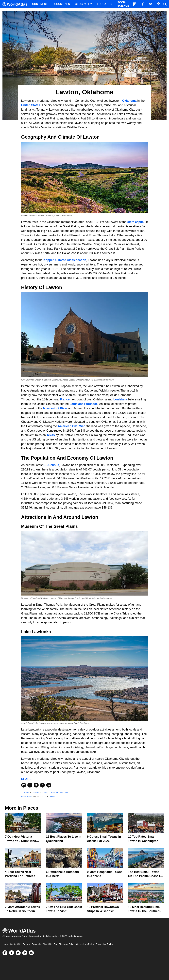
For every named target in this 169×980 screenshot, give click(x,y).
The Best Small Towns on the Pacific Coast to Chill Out (145, 876)
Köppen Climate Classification (65, 260)
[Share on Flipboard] (24, 785)
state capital (136, 222)
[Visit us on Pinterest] (25, 953)
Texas (51, 435)
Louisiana (120, 399)
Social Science (123, 4)
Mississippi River (55, 408)
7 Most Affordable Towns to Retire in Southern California (22, 911)
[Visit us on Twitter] (18, 953)
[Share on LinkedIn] (49, 785)
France (65, 399)
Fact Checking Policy (64, 944)
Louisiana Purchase (84, 404)
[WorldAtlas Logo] (16, 4)
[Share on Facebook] (30, 785)
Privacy (26, 944)
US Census (51, 465)
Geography (83, 4)
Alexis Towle (27, 797)
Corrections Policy (85, 944)
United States (31, 105)
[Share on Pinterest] (42, 785)
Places (52, 797)
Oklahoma (129, 101)
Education (105, 4)
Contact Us (16, 944)
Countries (62, 4)
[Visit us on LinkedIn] (31, 953)
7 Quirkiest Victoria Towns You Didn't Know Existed (22, 841)
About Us (48, 944)
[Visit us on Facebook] (12, 953)
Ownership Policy (104, 944)
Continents (41, 4)
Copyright (36, 944)
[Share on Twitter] (36, 785)
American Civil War (71, 426)
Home (5, 944)
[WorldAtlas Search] (165, 4)
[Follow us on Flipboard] (5, 953)
